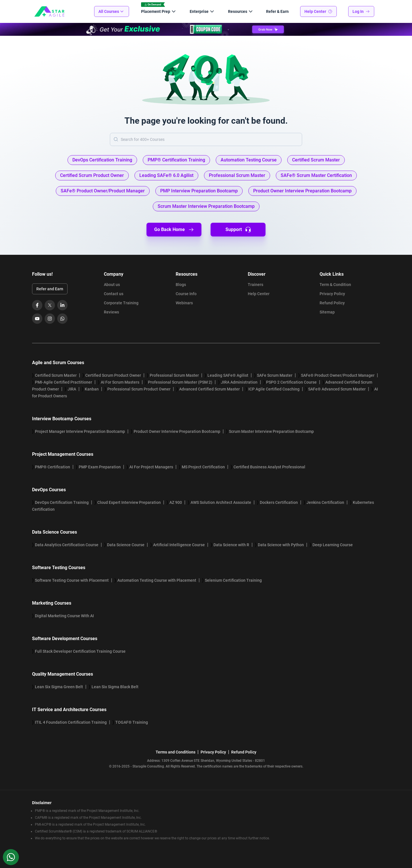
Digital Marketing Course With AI (64, 616)
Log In (361, 11)
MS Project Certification (203, 467)
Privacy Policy (332, 294)
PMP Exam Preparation (100, 467)
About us (112, 285)
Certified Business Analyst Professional (269, 467)
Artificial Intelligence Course (179, 545)
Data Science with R (231, 545)
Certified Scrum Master (56, 375)
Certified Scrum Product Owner (113, 375)
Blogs (181, 285)
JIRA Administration (239, 382)
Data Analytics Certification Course (67, 545)
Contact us (114, 294)
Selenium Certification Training (233, 580)
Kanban (92, 389)
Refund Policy (332, 303)
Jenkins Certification (325, 502)
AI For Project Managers (151, 467)
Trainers (255, 285)
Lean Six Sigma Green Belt (59, 687)
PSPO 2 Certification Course (291, 382)
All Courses (112, 11)
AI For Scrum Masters (120, 382)
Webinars (184, 303)
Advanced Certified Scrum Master (209, 389)
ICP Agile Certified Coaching (274, 389)
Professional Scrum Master (174, 375)
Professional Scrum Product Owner (139, 389)
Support (238, 230)
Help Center (318, 11)
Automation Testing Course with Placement (157, 580)
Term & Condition (335, 285)
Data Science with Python (281, 545)
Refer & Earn (277, 11)
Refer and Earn (50, 289)
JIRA (72, 389)
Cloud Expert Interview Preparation (129, 502)
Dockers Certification (279, 502)
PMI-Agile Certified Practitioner (64, 382)
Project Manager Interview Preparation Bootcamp (80, 431)
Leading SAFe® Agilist (228, 375)
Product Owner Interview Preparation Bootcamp (177, 431)
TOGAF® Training (132, 722)
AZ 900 (176, 502)
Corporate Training (121, 303)
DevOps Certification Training (62, 502)
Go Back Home (174, 230)
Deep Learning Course (333, 545)
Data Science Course (126, 545)
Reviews (111, 312)
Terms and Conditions (176, 752)
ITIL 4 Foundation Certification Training (71, 722)
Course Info (186, 294)
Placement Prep (159, 11)
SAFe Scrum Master (275, 375)
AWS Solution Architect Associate (221, 502)
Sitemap (327, 312)
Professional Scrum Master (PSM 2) (180, 382)
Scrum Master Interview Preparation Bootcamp (271, 431)
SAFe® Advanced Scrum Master (337, 389)
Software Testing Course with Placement (72, 580)
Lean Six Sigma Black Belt (115, 687)
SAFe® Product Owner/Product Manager (338, 375)
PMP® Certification (53, 467)
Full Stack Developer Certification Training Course (80, 651)
